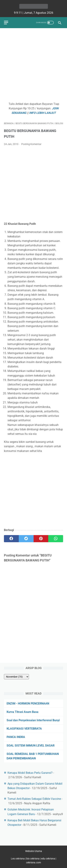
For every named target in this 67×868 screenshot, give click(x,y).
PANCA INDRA (16, 737)
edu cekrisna (48, 859)
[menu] (6, 23)
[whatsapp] (56, 539)
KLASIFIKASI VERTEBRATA (24, 729)
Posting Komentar (31, 144)
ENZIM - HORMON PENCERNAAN (28, 704)
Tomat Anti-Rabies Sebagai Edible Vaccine (34, 799)
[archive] (16, 677)
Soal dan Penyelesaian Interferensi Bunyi (33, 720)
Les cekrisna (18, 859)
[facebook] (11, 539)
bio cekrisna (33, 859)
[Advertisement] (33, 65)
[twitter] (26, 539)
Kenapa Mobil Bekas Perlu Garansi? (30, 773)
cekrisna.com (33, 862)
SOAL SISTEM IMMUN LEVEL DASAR (31, 746)
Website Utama (34, 851)
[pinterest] (41, 539)
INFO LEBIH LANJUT (42, 113)
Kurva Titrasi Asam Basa (23, 712)
